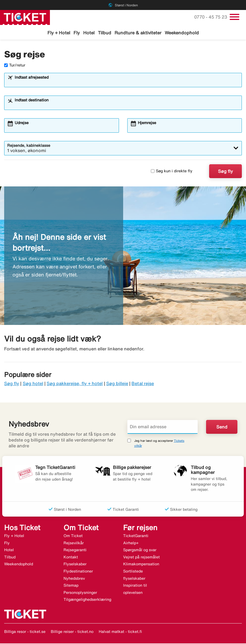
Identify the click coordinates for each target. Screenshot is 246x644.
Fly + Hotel (59, 33)
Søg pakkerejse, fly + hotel (75, 384)
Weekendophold (182, 33)
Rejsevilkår (74, 543)
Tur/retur (15, 66)
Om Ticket (73, 537)
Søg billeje (117, 384)
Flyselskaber (75, 565)
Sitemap (71, 586)
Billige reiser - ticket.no (72, 632)
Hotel (89, 33)
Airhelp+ (131, 543)
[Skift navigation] (234, 17)
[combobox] (127, 83)
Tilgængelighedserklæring (87, 600)
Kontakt (71, 558)
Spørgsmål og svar (140, 551)
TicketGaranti (136, 537)
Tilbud (105, 33)
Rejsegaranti (75, 551)
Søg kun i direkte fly (172, 172)
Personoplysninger (80, 593)
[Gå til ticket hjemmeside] (25, 17)
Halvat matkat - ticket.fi (120, 632)
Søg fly (225, 172)
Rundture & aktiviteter (138, 33)
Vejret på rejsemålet (141, 558)
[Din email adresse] (163, 427)
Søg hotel (33, 384)
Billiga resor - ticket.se (25, 632)
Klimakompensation (141, 565)
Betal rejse (143, 384)
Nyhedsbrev (74, 579)
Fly (77, 33)
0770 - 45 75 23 (211, 17)
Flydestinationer (78, 572)
